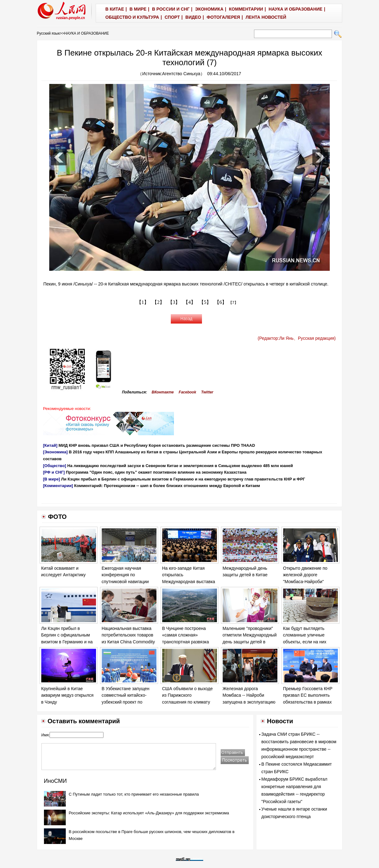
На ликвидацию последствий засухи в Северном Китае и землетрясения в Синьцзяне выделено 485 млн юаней (180, 466)
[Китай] (50, 445)
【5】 (205, 302)
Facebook (187, 392)
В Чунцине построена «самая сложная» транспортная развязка (185, 635)
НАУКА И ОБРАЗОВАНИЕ (87, 33)
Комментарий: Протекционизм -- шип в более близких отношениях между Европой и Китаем (167, 486)
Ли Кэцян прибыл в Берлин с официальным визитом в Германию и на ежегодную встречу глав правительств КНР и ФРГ (183, 479)
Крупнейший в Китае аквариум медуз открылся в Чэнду (67, 695)
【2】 (158, 302)
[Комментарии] (58, 486)
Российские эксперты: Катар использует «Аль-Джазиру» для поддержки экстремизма (149, 813)
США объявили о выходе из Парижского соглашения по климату (187, 695)
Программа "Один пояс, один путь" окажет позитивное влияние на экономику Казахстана (156, 472)
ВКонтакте (163, 392)
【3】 (174, 302)
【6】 (221, 302)
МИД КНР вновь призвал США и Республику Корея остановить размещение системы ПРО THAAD (157, 445)
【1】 (143, 302)
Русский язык (48, 33)
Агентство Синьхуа (181, 74)
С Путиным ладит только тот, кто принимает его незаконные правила (134, 794)
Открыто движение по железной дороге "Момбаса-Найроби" (305, 575)
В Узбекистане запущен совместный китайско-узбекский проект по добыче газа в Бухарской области (127, 702)
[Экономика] (55, 452)
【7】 (233, 303)
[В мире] (51, 479)
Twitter (207, 392)
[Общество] (55, 466)
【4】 (189, 302)
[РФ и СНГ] (54, 472)
